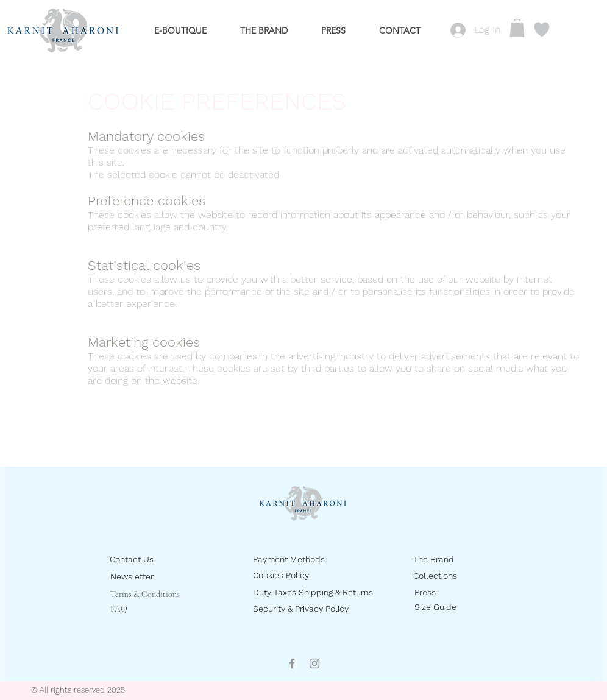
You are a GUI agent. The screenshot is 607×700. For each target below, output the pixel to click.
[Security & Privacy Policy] (313, 609)
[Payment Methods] (301, 560)
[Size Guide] (458, 607)
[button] (517, 28)
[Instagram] (314, 663)
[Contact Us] (153, 560)
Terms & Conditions (145, 594)
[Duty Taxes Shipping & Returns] (333, 592)
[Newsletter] (154, 577)
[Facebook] (292, 663)
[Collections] (457, 576)
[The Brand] (457, 560)
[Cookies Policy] (296, 575)
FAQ (119, 609)
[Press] (458, 592)
